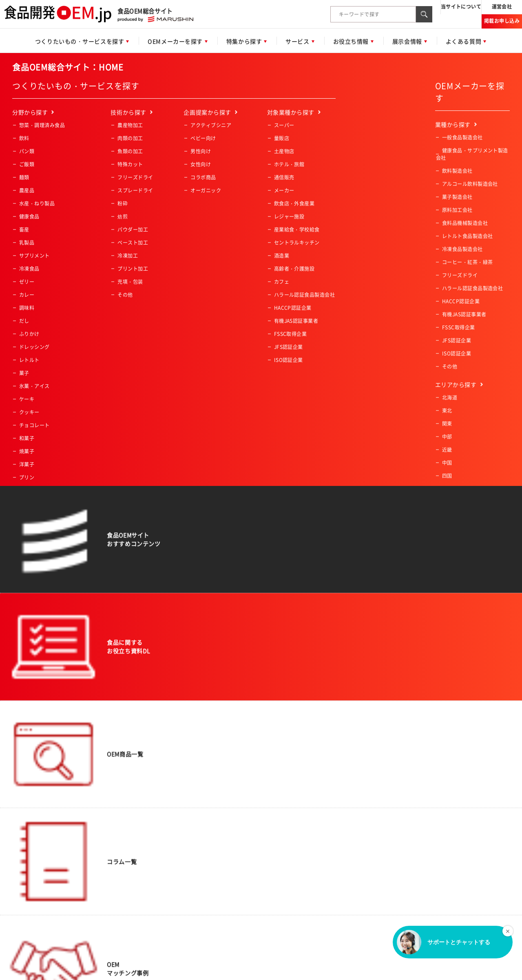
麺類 (24, 177)
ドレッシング (34, 347)
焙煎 (123, 216)
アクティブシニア (211, 125)
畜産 (24, 230)
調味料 (27, 308)
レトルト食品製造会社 (468, 236)
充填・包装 (130, 282)
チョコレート (34, 425)
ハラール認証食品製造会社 (305, 295)
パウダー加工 (133, 230)
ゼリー (27, 282)
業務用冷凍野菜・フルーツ (50, 543)
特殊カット (130, 164)
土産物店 (284, 151)
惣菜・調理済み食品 (42, 125)
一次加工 (29, 582)
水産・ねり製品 (37, 203)
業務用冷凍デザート (42, 569)
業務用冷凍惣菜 (37, 530)
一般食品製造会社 (462, 137)
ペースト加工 (133, 243)
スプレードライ (135, 190)
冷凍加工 (128, 256)
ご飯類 (27, 164)
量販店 (282, 138)
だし (24, 321)
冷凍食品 (29, 269)
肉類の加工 (130, 138)
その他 (27, 595)
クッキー (29, 412)
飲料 (24, 138)
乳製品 (27, 243)
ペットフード (34, 490)
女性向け (201, 164)
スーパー (284, 125)
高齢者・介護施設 (294, 269)
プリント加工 (133, 269)
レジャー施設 (289, 216)
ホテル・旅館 (289, 164)
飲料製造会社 (457, 171)
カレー (27, 295)
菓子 (24, 373)
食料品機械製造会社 (465, 223)
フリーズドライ (135, 177)
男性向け (201, 151)
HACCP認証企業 (293, 308)
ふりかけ (29, 334)
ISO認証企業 (289, 360)
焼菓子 (27, 451)
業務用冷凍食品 (37, 516)
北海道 (450, 397)
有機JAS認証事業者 (296, 321)
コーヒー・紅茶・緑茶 (45, 503)
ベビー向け (203, 138)
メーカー (284, 190)
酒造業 (282, 256)
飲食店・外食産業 (294, 203)
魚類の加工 (130, 151)
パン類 (27, 151)
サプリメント (34, 256)
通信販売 (284, 177)
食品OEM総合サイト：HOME (68, 67)
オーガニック (206, 190)
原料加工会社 (457, 210)
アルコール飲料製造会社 (470, 184)
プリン (27, 477)
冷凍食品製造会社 (462, 249)
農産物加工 (130, 125)
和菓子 (27, 438)
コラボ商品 (203, 177)
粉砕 (123, 203)
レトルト (29, 360)
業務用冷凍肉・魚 (40, 556)
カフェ (282, 282)
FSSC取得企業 (291, 334)
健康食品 (29, 216)
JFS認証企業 (289, 347)
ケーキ (27, 399)
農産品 (27, 190)
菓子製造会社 (457, 197)
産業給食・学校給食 (297, 230)
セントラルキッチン (297, 243)
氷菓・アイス (34, 386)
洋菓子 (27, 464)
